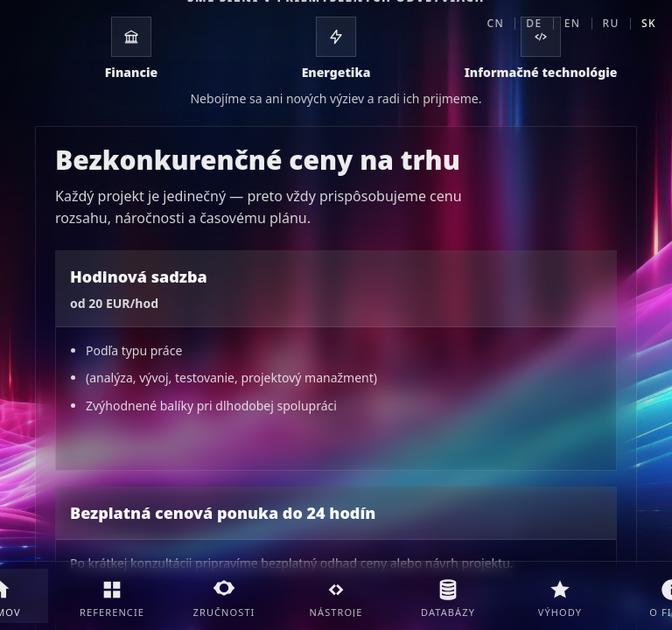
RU (611, 23)
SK (649, 23)
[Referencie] (112, 596)
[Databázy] (448, 596)
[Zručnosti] (224, 596)
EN (573, 23)
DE (534, 23)
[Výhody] (560, 596)
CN (496, 23)
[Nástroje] (336, 596)
